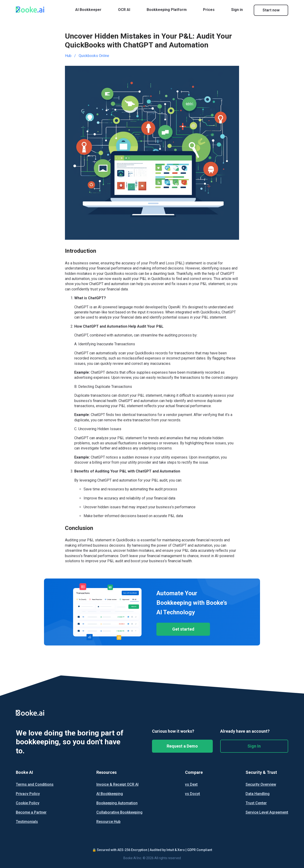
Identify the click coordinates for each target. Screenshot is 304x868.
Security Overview (261, 785)
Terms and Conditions (35, 785)
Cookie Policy (28, 803)
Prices (209, 10)
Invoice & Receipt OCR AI (117, 785)
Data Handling (258, 794)
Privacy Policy (28, 794)
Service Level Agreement (267, 812)
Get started (183, 629)
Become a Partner (31, 812)
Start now (271, 10)
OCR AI (124, 10)
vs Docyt (193, 794)
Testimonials (27, 822)
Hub (68, 56)
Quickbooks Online (94, 56)
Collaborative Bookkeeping (119, 812)
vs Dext (191, 785)
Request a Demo (182, 746)
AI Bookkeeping (110, 794)
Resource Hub (108, 822)
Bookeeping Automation (117, 803)
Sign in (237, 10)
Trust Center (256, 803)
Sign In (254, 746)
